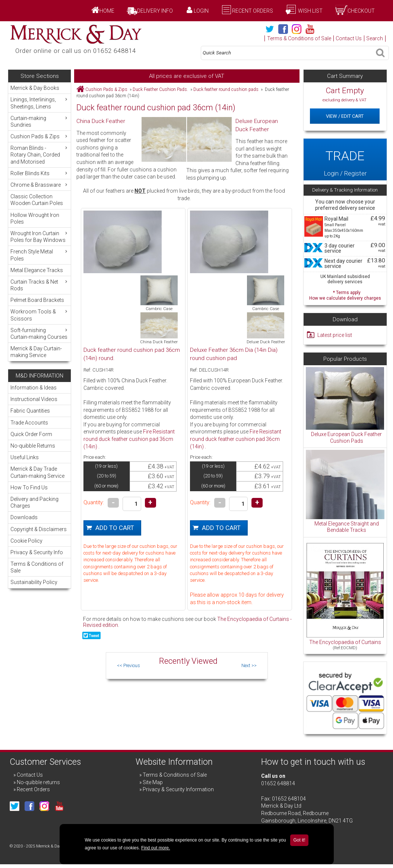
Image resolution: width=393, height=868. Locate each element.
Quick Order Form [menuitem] (31, 434)
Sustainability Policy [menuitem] (34, 582)
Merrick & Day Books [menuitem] (35, 88)
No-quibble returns (38, 782)
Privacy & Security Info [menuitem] (37, 552)
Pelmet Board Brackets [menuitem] (37, 300)
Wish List (310, 11)
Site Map (153, 782)
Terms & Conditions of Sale (299, 38)
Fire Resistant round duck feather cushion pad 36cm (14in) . (129, 439)
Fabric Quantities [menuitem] (30, 411)
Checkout (361, 11)
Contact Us (349, 38)
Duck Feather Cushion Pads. (160, 89)
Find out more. (156, 848)
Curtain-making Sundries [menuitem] (40, 121)
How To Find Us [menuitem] (29, 487)
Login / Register (345, 160)
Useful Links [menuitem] (25, 457)
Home (107, 11)
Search (375, 38)
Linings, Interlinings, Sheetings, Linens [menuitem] (40, 103)
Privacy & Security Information (178, 789)
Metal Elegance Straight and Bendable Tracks (347, 527)
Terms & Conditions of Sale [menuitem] (37, 567)
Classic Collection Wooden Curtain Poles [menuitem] (37, 200)
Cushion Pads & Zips (106, 89)
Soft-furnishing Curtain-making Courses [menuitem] (40, 333)
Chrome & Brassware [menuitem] (40, 185)
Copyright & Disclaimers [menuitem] (39, 529)
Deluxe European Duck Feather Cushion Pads (346, 438)
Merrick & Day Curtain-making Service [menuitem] (36, 352)
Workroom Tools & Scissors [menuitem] (40, 315)
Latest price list (335, 335)
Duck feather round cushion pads (226, 89)
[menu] (39, 222)
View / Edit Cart (345, 116)
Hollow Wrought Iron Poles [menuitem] (35, 218)
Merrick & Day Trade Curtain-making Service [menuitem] (37, 472)
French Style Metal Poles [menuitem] (40, 255)
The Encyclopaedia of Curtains (345, 642)
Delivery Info (155, 11)
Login (201, 11)
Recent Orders (253, 11)
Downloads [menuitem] (24, 517)
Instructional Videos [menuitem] (34, 399)
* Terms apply (345, 295)
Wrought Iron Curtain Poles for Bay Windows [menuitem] (40, 236)
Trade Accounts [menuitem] (29, 423)
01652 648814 (278, 783)
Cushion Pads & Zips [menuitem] (40, 136)
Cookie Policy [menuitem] (26, 541)
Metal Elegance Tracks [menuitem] (37, 270)
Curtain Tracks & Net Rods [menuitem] (40, 285)
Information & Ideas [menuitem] (34, 388)
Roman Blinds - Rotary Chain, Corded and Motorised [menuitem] (40, 154)
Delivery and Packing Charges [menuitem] (34, 502)
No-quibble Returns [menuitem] (33, 446)
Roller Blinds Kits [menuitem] (40, 173)
